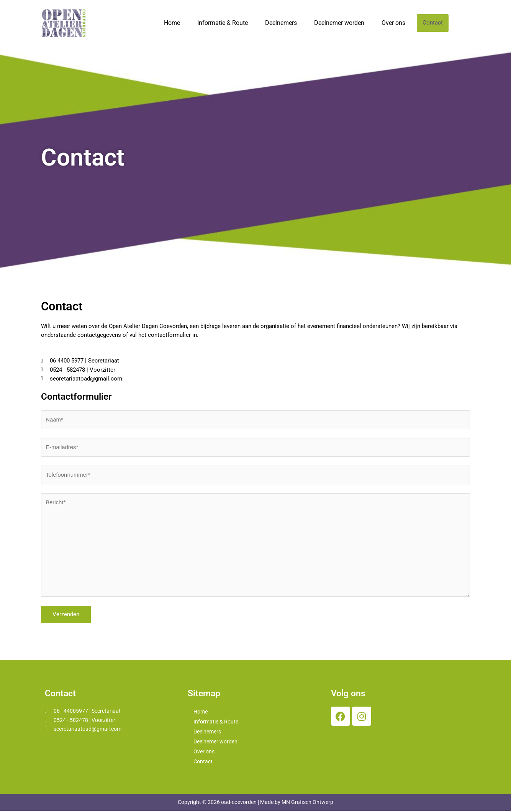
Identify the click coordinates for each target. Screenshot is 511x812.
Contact (433, 23)
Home (172, 23)
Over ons (393, 23)
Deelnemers (281, 23)
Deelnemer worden (339, 23)
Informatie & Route (223, 23)
